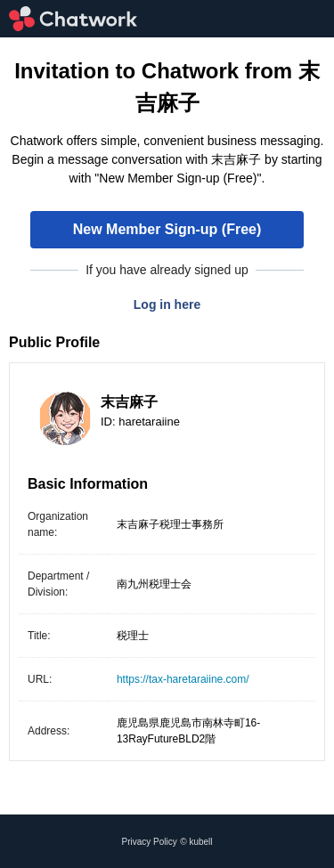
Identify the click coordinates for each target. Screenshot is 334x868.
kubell (200, 842)
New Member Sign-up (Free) (167, 229)
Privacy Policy (150, 842)
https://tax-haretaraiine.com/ (183, 679)
